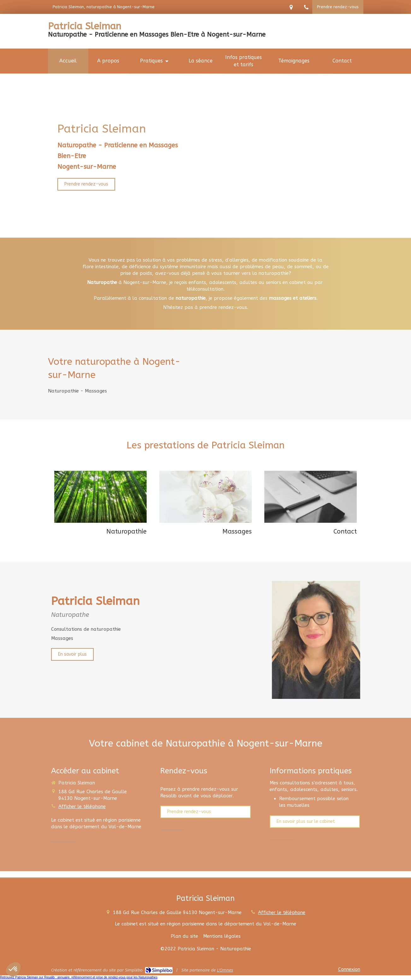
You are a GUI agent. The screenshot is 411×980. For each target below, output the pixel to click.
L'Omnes (225, 970)
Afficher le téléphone (82, 806)
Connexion (349, 969)
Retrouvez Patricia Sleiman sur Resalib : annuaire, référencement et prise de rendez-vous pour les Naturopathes (79, 977)
